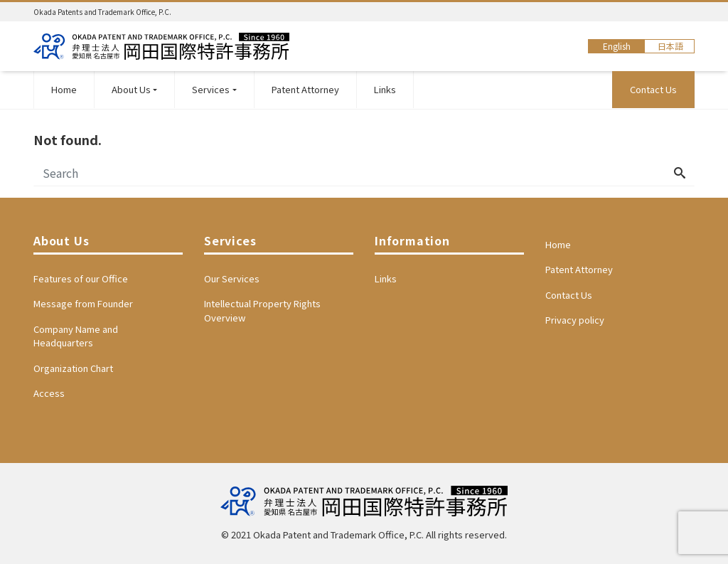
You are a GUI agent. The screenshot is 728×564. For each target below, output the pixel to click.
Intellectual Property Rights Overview (262, 310)
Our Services (232, 278)
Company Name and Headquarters (76, 336)
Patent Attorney (305, 89)
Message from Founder (83, 303)
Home (64, 89)
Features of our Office (81, 278)
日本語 (670, 46)
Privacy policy (575, 320)
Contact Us (653, 89)
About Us (131, 89)
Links (385, 89)
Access (49, 393)
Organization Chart (73, 368)
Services (211, 89)
